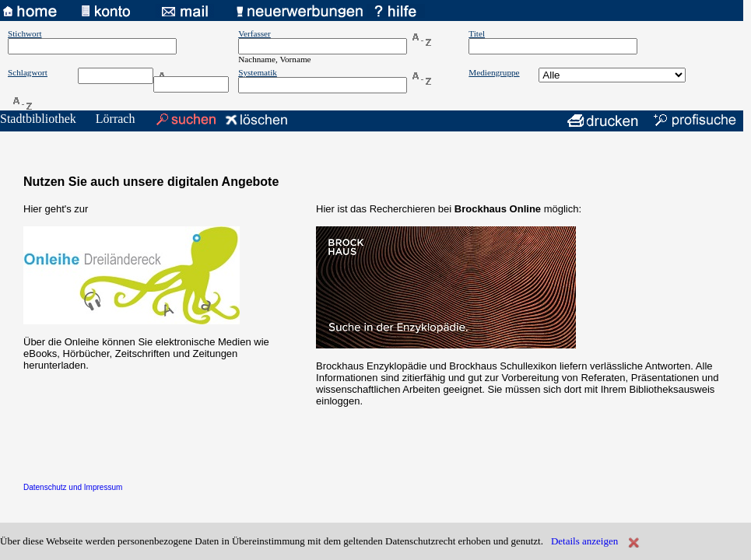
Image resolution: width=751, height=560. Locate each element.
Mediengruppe (494, 72)
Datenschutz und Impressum (73, 487)
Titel (477, 33)
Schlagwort (28, 72)
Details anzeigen (584, 541)
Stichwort (25, 33)
